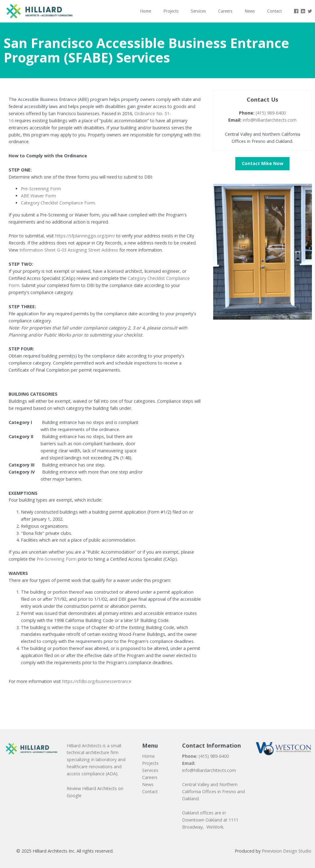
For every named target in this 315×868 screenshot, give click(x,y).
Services (150, 770)
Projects (150, 763)
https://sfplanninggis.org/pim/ (85, 236)
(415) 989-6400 (271, 113)
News (148, 784)
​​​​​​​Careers (150, 777)
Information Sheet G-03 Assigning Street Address (69, 250)
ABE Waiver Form (38, 196)
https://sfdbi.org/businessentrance (97, 681)
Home (148, 756)
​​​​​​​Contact (150, 791)
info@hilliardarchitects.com (270, 120)
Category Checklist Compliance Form (58, 203)
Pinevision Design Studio (287, 851)
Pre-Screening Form (41, 189)
